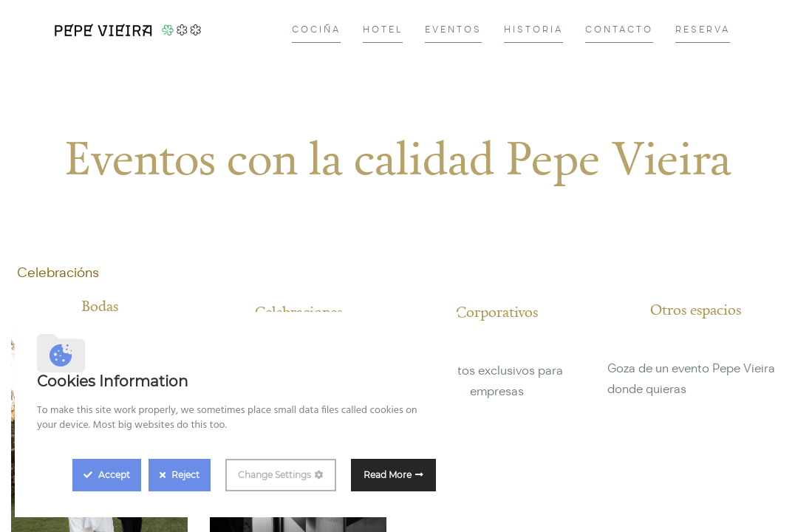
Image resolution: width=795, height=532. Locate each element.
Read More (388, 475)
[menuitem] (316, 30)
